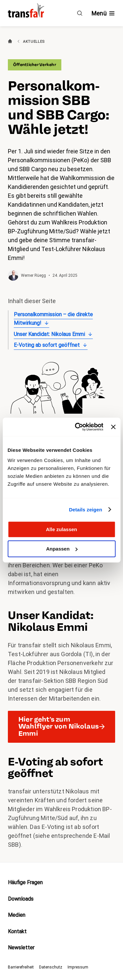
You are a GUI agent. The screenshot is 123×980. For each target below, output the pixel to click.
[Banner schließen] (113, 427)
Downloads (21, 899)
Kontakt (17, 931)
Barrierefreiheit (21, 967)
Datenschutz (51, 967)
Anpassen (62, 549)
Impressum (78, 967)
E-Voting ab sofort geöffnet (47, 345)
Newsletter (21, 948)
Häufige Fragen (25, 882)
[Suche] (80, 13)
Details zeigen (85, 510)
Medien (17, 915)
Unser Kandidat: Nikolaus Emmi (49, 334)
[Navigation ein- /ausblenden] (103, 13)
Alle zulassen (61, 529)
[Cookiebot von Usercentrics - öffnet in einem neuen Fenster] (77, 427)
